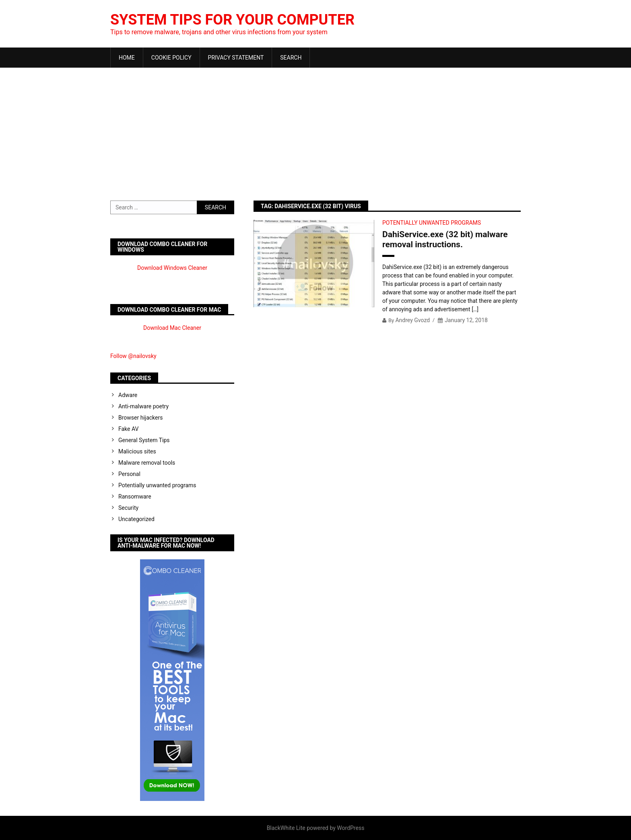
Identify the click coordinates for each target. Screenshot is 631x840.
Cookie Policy (171, 58)
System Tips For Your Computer (232, 20)
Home (127, 58)
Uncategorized (136, 519)
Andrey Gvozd (412, 320)
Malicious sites (137, 451)
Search (291, 58)
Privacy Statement (236, 58)
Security (128, 508)
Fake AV (128, 429)
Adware (128, 395)
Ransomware (135, 497)
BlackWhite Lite (286, 828)
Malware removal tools (147, 463)
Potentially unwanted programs (432, 223)
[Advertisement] (315, 128)
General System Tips (144, 440)
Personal (129, 474)
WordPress (351, 828)
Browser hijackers (140, 418)
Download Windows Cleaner (172, 268)
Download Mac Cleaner (172, 328)
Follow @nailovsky (133, 356)
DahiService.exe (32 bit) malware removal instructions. (445, 239)
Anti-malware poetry (143, 406)
